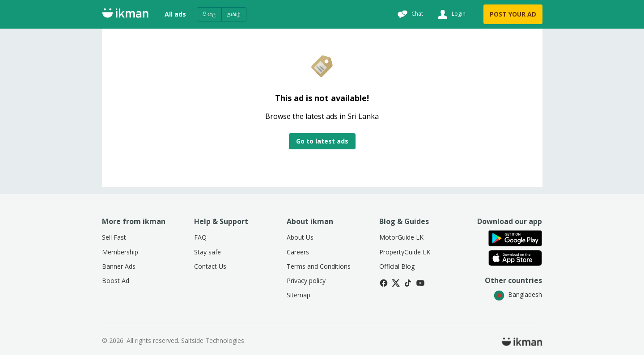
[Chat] (409, 14)
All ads (175, 14)
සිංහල (209, 14)
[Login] (451, 14)
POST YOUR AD (513, 14)
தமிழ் (234, 14)
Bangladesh (518, 294)
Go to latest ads (322, 141)
